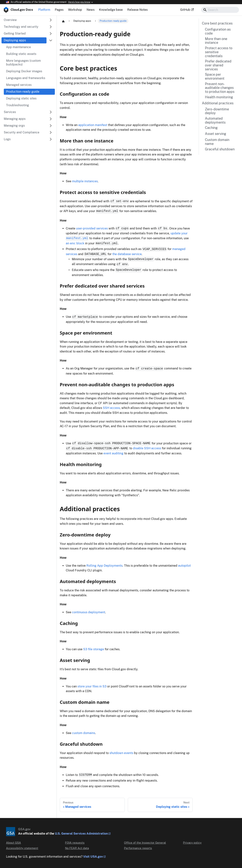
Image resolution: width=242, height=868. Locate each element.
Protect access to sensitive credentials (219, 52)
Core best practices (217, 23)
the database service (127, 254)
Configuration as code (218, 31)
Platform (44, 10)
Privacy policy (192, 843)
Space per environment (215, 77)
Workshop (75, 10)
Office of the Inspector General (145, 843)
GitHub (187, 10)
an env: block (75, 243)
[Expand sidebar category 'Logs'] (51, 139)
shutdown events (121, 753)
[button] (28, 27)
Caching (211, 128)
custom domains (84, 733)
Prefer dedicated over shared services (218, 65)
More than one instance (216, 41)
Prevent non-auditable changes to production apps (220, 88)
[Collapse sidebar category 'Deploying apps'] (51, 40)
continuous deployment (89, 612)
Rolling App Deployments (104, 566)
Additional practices (218, 103)
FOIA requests (75, 843)
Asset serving (216, 134)
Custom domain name (217, 142)
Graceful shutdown (220, 149)
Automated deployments (215, 120)
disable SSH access (147, 448)
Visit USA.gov (93, 857)
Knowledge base (111, 10)
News (91, 10)
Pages (59, 10)
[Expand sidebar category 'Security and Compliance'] (51, 132)
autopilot (184, 566)
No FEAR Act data (77, 848)
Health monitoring (219, 97)
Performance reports (138, 848)
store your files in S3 (92, 686)
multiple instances (85, 181)
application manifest (93, 125)
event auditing (113, 453)
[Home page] (63, 21)
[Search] (220, 10)
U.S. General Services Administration (81, 834)
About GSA (14, 843)
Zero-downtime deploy (217, 111)
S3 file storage (94, 649)
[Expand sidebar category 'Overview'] (51, 20)
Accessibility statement (22, 848)
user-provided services (92, 228)
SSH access (111, 408)
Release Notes (137, 10)
